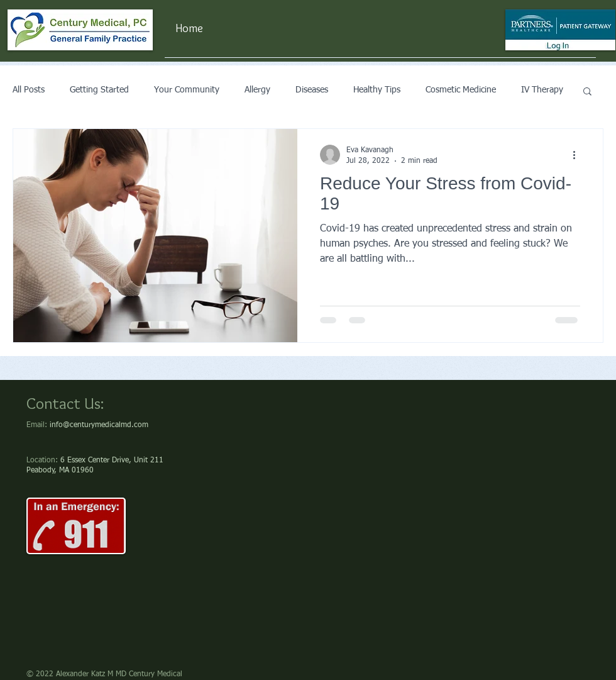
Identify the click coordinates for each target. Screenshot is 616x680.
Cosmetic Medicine (461, 90)
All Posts (29, 90)
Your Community (187, 90)
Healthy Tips (377, 90)
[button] (587, 92)
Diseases (312, 90)
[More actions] (578, 155)
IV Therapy (542, 90)
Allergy (257, 90)
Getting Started (99, 90)
